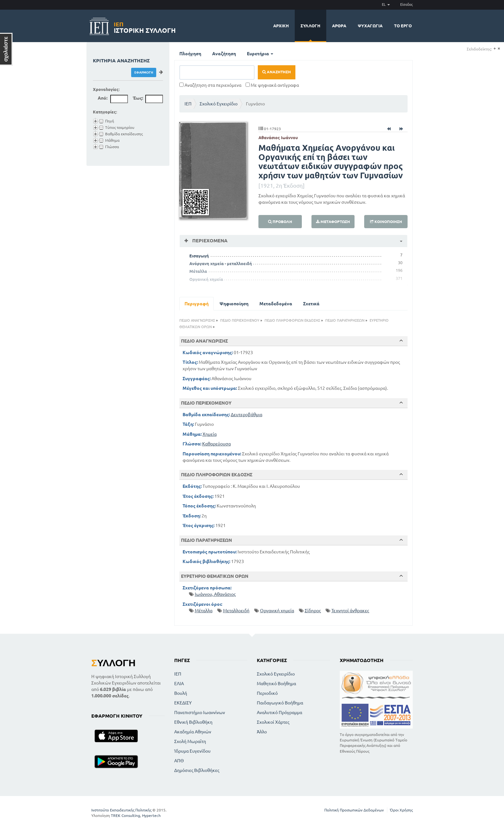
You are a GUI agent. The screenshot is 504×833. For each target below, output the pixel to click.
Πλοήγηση (190, 54)
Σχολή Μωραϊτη (190, 741)
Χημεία (210, 434)
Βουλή (181, 693)
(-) (499, 49)
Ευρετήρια (260, 54)
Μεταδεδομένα (276, 304)
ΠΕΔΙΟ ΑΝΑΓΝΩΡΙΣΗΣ (197, 320)
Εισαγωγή (199, 256)
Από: (103, 98)
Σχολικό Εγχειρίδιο (219, 104)
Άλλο (262, 732)
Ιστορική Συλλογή (145, 27)
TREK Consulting (126, 815)
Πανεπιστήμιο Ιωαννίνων (200, 712)
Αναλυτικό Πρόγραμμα (279, 712)
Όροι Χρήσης (401, 810)
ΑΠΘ (179, 761)
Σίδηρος (313, 611)
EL (386, 4)
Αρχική (281, 26)
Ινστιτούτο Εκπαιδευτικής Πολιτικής (121, 810)
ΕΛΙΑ (179, 684)
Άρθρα (339, 26)
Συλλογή (310, 26)
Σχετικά (311, 304)
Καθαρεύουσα (216, 444)
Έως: (138, 98)
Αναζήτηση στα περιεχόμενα (210, 85)
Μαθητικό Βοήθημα (276, 684)
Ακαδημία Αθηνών (193, 732)
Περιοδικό (267, 693)
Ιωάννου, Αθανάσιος (215, 594)
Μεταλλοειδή (236, 611)
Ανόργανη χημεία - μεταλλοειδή (221, 264)
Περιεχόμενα (209, 241)
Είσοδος (406, 4)
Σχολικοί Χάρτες (273, 722)
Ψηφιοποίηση (234, 304)
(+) (495, 49)
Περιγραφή (197, 304)
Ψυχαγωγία (370, 26)
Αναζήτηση (224, 54)
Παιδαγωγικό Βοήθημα (280, 703)
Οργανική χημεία (206, 279)
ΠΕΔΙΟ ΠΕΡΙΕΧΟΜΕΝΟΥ (240, 320)
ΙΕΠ (188, 104)
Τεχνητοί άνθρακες (350, 611)
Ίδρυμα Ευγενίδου (192, 751)
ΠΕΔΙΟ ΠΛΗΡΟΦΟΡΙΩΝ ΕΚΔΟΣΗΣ (292, 320)
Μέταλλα (198, 271)
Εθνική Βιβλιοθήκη (193, 722)
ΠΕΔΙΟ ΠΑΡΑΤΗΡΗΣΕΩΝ (345, 320)
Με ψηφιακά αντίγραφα (272, 85)
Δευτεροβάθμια (247, 415)
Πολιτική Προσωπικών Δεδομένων (354, 810)
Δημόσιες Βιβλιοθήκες (197, 770)
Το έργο (403, 26)
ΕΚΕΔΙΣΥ (183, 703)
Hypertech (151, 815)
